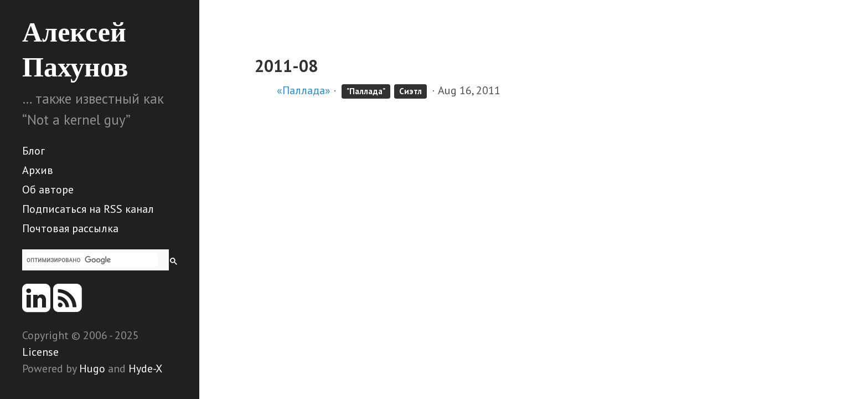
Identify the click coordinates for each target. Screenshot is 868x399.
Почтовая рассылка (70, 228)
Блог (33, 151)
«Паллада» (304, 90)
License (40, 352)
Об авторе (48, 190)
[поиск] (92, 260)
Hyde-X (145, 369)
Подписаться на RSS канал (88, 209)
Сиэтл (410, 91)
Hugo (92, 369)
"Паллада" (366, 91)
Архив (38, 170)
